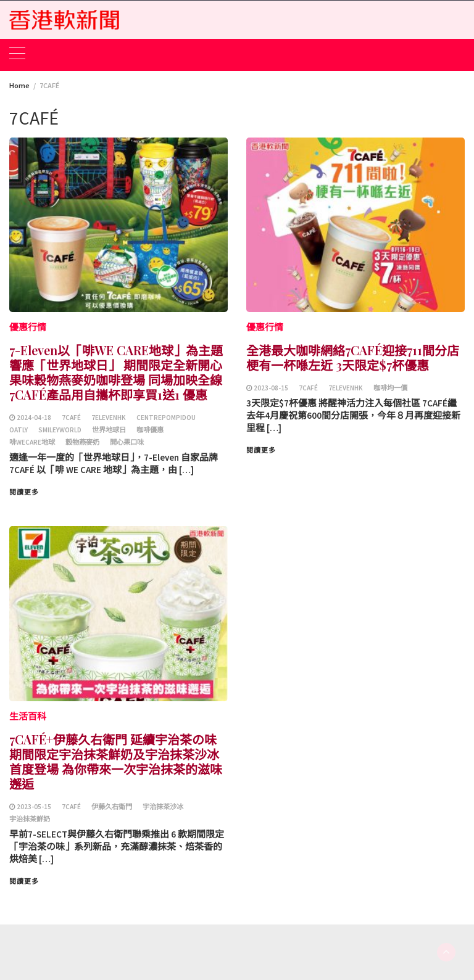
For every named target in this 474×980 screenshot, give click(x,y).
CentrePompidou (166, 418)
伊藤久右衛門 (112, 807)
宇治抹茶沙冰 (163, 807)
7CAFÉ (71, 418)
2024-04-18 (34, 418)
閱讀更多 (24, 492)
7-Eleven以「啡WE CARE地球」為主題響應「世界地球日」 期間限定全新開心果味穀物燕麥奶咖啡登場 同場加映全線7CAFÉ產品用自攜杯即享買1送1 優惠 (116, 372)
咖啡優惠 (150, 430)
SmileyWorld (60, 430)
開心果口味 (127, 442)
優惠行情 (28, 327)
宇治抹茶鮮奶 (30, 819)
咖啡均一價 (390, 388)
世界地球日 (109, 430)
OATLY (19, 430)
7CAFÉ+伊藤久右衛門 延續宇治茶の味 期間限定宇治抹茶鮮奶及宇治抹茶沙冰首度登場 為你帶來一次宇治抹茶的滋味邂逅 (116, 761)
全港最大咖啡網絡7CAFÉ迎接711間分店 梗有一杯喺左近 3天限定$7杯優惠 (353, 357)
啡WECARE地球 (32, 442)
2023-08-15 (271, 388)
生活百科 (28, 716)
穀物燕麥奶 (82, 442)
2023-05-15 (34, 807)
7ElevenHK (109, 418)
